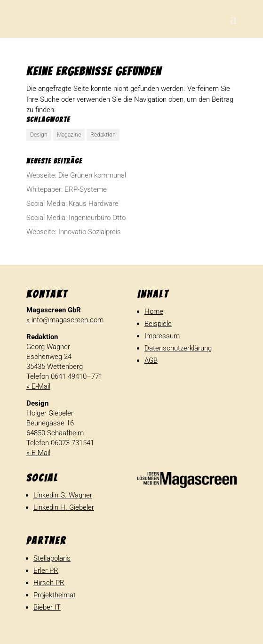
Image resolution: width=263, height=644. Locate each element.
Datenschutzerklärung (178, 348)
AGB (151, 360)
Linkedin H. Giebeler (64, 507)
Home (154, 311)
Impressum (162, 336)
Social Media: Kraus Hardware (72, 204)
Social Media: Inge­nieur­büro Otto (76, 218)
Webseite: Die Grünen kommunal (76, 175)
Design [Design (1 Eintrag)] (39, 135)
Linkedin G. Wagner (63, 495)
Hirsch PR (49, 583)
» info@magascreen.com (65, 320)
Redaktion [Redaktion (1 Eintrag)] (103, 135)
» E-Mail (38, 386)
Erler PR (46, 571)
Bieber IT (47, 607)
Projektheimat (55, 595)
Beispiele (158, 324)
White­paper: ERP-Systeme (67, 189)
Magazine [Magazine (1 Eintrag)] (69, 135)
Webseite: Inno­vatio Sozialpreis (74, 232)
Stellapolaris (52, 558)
